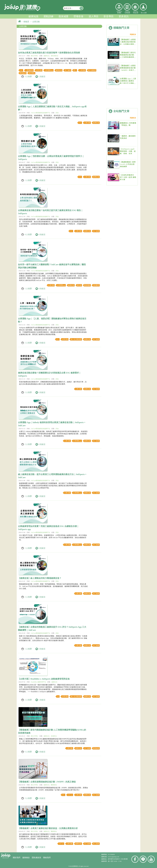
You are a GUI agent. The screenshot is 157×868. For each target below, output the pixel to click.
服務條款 (26, 858)
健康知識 (33, 16)
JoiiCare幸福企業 (136, 12)
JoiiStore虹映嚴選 (127, 12)
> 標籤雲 (26, 22)
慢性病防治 (54, 56)
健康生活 (47, 56)
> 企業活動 (36, 22)
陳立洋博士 (35, 56)
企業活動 (23, 26)
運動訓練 (48, 16)
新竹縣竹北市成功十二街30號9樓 (118, 859)
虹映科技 (75, 866)
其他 (57, 113)
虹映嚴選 (127, 7)
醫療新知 (54, 785)
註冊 (145, 13)
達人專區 (94, 16)
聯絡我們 (47, 858)
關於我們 (17, 858)
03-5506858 (111, 854)
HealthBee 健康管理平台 (39, 682)
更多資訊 (124, 16)
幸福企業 (135, 7)
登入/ (142, 13)
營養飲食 (78, 16)
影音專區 (109, 16)
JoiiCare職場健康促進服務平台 (41, 113)
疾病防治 (54, 736)
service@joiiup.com (114, 857)
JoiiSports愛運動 (119, 12)
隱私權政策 (36, 858)
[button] (81, 8)
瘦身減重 (63, 16)
